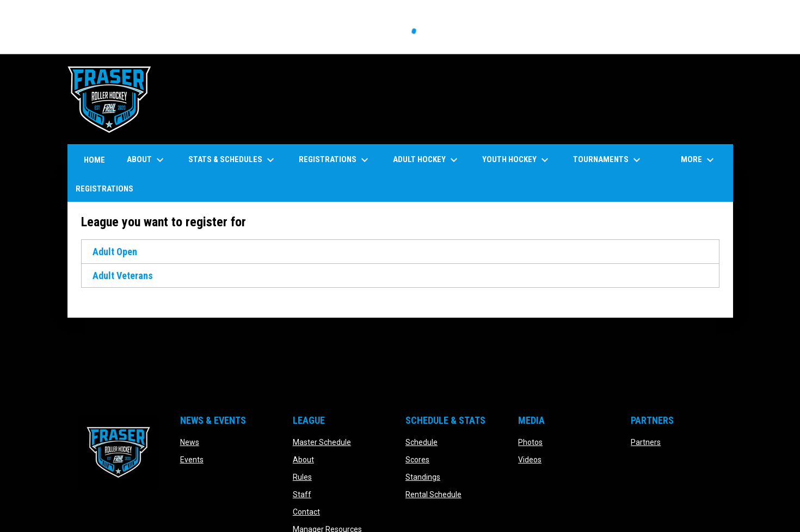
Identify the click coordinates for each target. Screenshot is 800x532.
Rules (302, 477)
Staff (302, 494)
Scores (417, 460)
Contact (306, 512)
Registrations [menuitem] (335, 160)
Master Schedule (322, 442)
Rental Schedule (433, 494)
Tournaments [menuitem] (608, 160)
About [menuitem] (147, 160)
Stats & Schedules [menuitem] (233, 160)
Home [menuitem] (94, 160)
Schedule (421, 442)
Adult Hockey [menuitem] (427, 160)
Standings (423, 477)
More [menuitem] (699, 160)
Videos (530, 460)
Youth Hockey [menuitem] (517, 160)
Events (192, 460)
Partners (646, 442)
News (190, 442)
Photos (530, 442)
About (303, 460)
